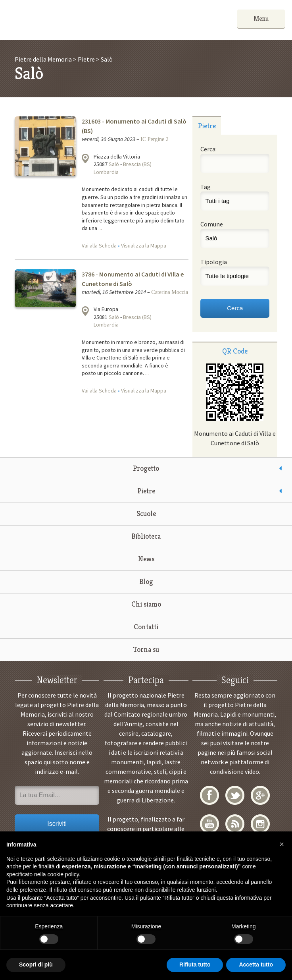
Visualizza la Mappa (144, 245)
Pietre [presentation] (207, 126)
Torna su (146, 649)
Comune (212, 224)
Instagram (260, 824)
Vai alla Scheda (99, 245)
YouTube (209, 824)
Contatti (146, 627)
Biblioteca (146, 536)
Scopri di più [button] (36, 965)
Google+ (260, 795)
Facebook (209, 795)
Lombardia (106, 172)
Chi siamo (146, 604)
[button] (282, 844)
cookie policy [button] (63, 874)
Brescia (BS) (137, 164)
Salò (114, 164)
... (100, 228)
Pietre (146, 491)
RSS (235, 824)
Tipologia (214, 262)
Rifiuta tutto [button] (195, 965)
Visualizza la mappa (85, 159)
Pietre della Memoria (67, 20)
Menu (261, 18)
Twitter (235, 795)
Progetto (146, 468)
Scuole (146, 513)
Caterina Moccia (170, 292)
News (146, 559)
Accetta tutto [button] (256, 965)
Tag (206, 187)
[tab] (207, 126)
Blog (146, 581)
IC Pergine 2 (155, 139)
